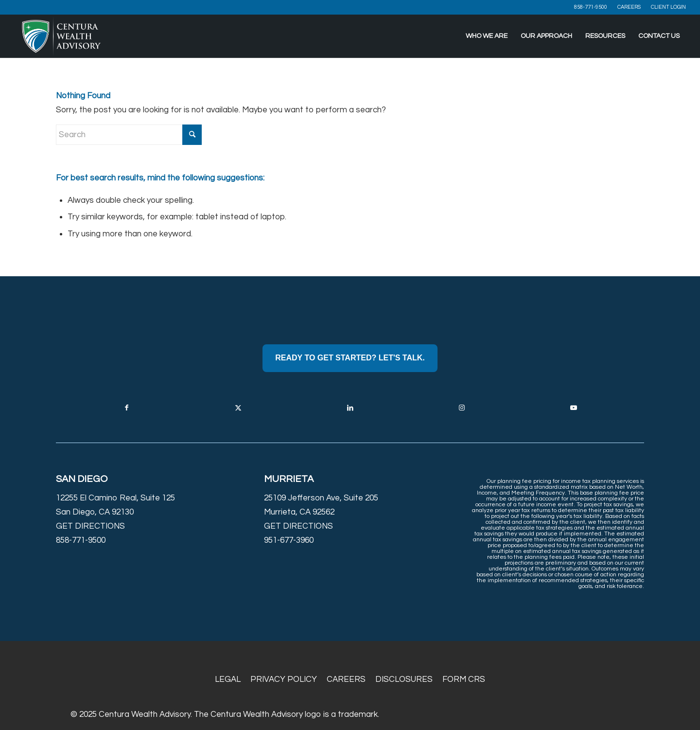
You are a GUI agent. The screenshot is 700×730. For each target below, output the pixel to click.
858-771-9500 (591, 7)
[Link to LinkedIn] (350, 408)
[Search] (129, 135)
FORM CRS (464, 679)
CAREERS (629, 7)
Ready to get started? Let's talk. (350, 358)
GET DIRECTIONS (90, 526)
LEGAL (228, 679)
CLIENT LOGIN (668, 7)
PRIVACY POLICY (284, 679)
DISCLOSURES (404, 679)
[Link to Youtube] (574, 408)
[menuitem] (591, 7)
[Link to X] (238, 408)
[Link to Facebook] (126, 408)
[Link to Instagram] (462, 408)
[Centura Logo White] (61, 36)
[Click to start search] (192, 135)
